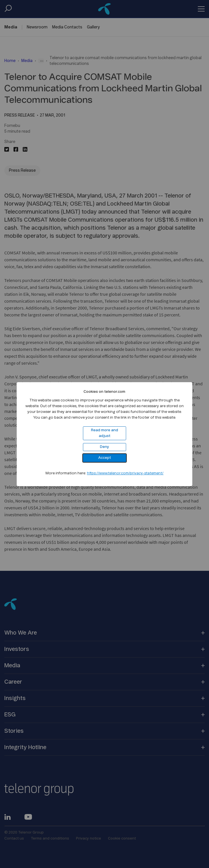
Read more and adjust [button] (105, 433)
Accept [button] (105, 458)
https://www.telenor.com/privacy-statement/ (125, 473)
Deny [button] (105, 447)
